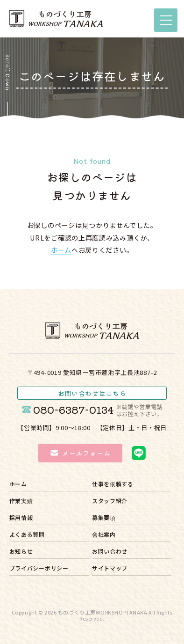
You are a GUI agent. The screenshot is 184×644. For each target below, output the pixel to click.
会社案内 (104, 535)
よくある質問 (27, 535)
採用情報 (21, 518)
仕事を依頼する (113, 484)
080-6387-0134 (98, 410)
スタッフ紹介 (110, 501)
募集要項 (104, 518)
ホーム (61, 250)
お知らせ (21, 552)
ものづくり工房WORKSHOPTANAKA (103, 612)
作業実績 (21, 501)
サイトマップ (110, 569)
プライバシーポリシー (39, 569)
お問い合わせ (110, 552)
